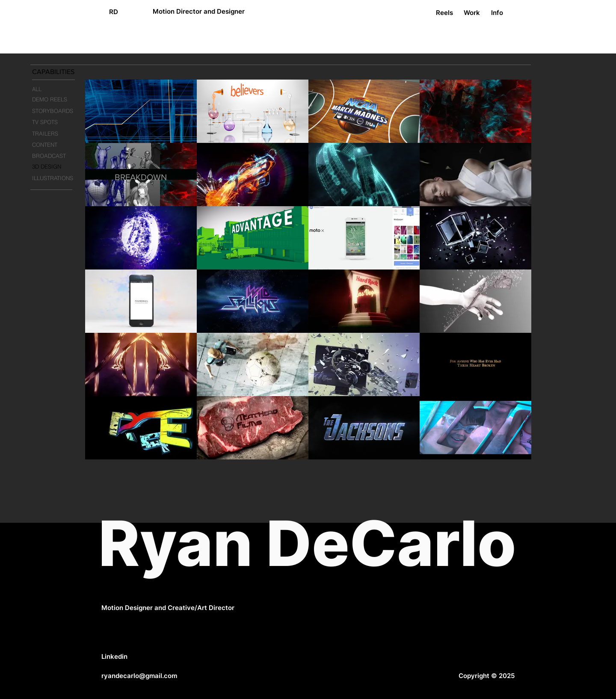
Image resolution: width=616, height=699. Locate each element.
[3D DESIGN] (56, 167)
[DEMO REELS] (56, 99)
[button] (64, 72)
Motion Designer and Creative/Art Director (168, 608)
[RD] (114, 12)
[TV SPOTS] (56, 122)
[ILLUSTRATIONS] (56, 178)
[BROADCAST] (56, 156)
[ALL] (55, 90)
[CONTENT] (56, 145)
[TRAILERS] (56, 134)
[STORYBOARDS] (56, 111)
